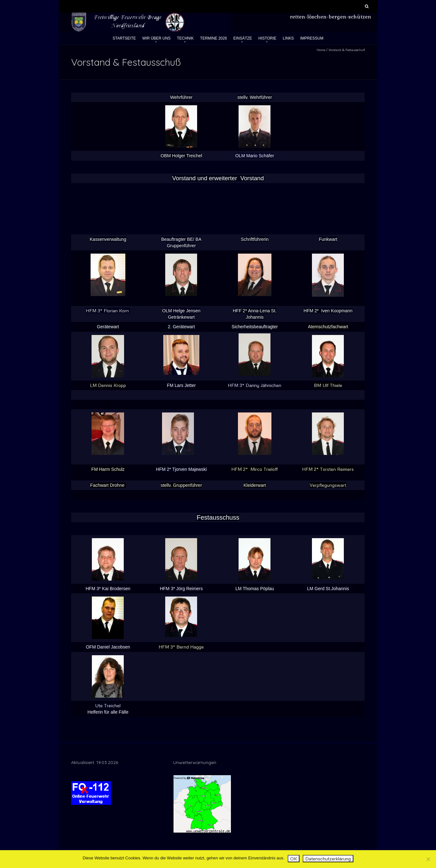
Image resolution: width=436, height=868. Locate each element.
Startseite (124, 38)
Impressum (312, 38)
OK (294, 859)
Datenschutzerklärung (328, 859)
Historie (267, 38)
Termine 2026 (213, 38)
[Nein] (428, 859)
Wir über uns (156, 38)
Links (288, 38)
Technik (185, 38)
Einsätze (243, 38)
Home (321, 50)
